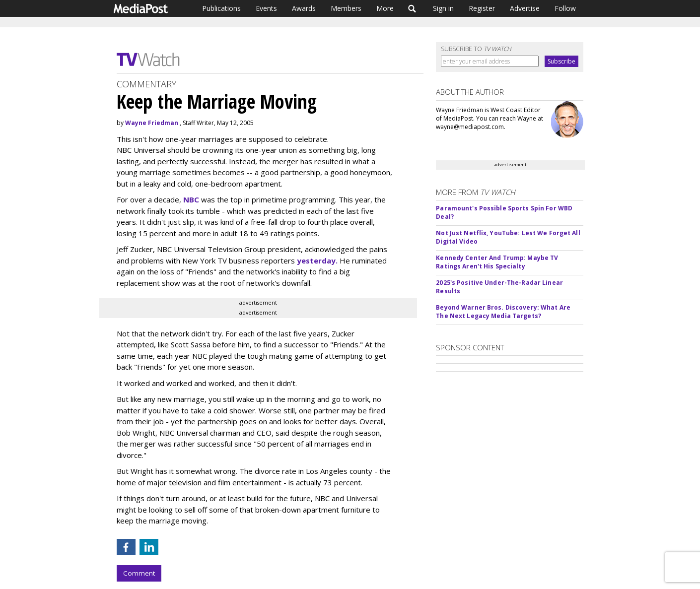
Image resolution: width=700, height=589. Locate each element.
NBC (191, 199)
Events (266, 8)
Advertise (525, 8)
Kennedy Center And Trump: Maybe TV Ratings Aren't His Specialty (497, 262)
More (385, 8)
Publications (221, 8)
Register (482, 8)
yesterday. (317, 261)
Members (346, 8)
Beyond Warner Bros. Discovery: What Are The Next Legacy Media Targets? (503, 312)
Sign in (443, 8)
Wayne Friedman (152, 123)
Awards (304, 8)
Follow (565, 8)
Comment (139, 573)
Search (412, 8)
